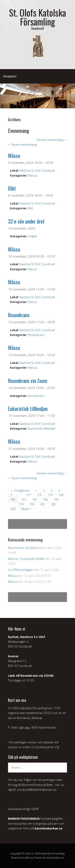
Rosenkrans (36, 335)
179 (50, 495)
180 (61, 495)
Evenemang (19, 131)
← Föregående (20, 491)
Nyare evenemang (22, 144)
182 (24, 500)
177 (29, 495)
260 (32, 504)
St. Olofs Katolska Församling (37, 17)
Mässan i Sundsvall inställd (26, 559)
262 (53, 504)
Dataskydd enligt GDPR (23, 809)
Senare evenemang (52, 140)
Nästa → (27, 509)
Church (15, 858)
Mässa (33, 175)
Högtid (32, 236)
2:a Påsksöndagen (20, 570)
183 (35, 500)
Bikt (31, 208)
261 (43, 504)
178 (39, 495)
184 (45, 500)
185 (56, 500)
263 (13, 509)
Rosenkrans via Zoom (23, 548)
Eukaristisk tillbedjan (42, 428)
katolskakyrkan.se (48, 828)
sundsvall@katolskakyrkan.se (37, 790)
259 (21, 504)
